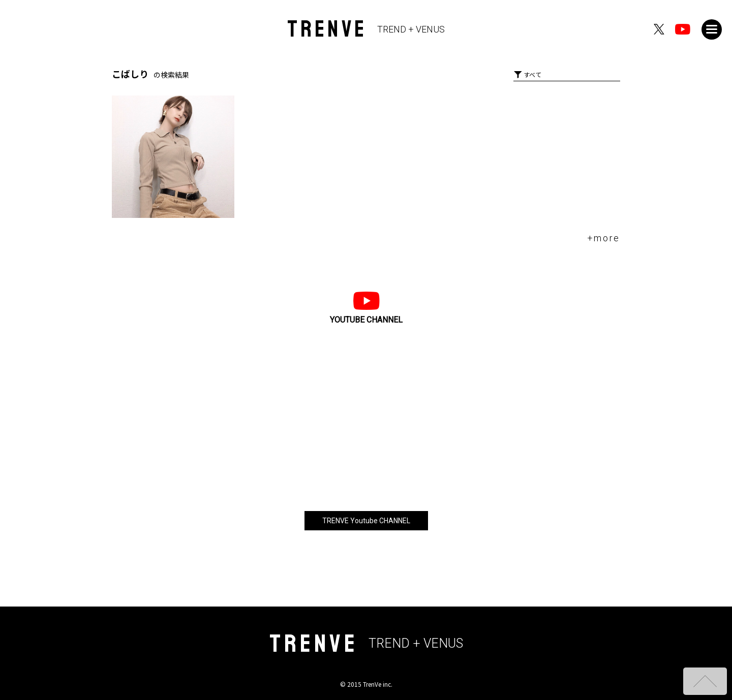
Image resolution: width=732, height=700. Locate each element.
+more (604, 238)
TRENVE (366, 29)
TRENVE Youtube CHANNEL (366, 521)
